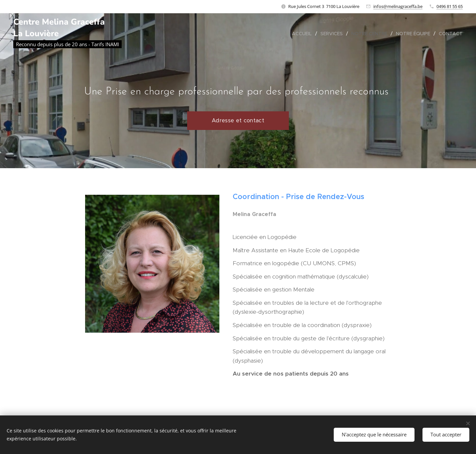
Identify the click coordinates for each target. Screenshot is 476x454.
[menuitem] (304, 34)
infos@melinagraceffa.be (398, 6)
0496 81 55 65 (450, 6)
